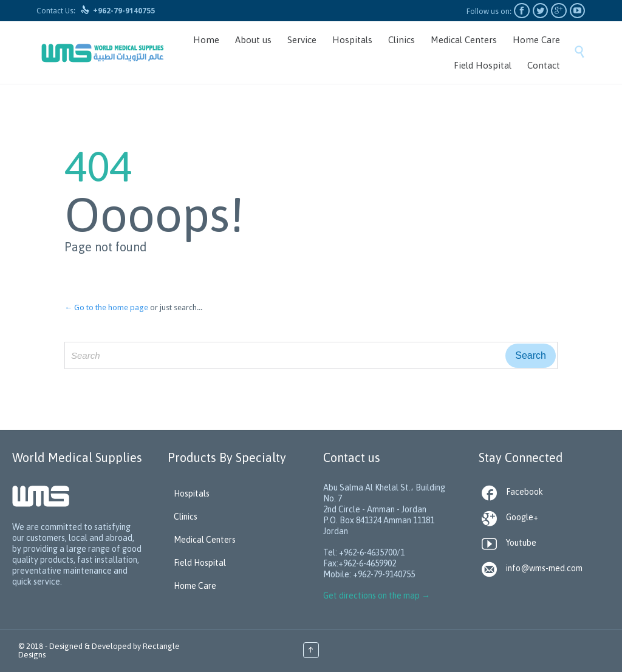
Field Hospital (200, 563)
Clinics (186, 517)
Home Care (195, 586)
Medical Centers (205, 540)
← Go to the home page (106, 307)
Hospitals (192, 494)
